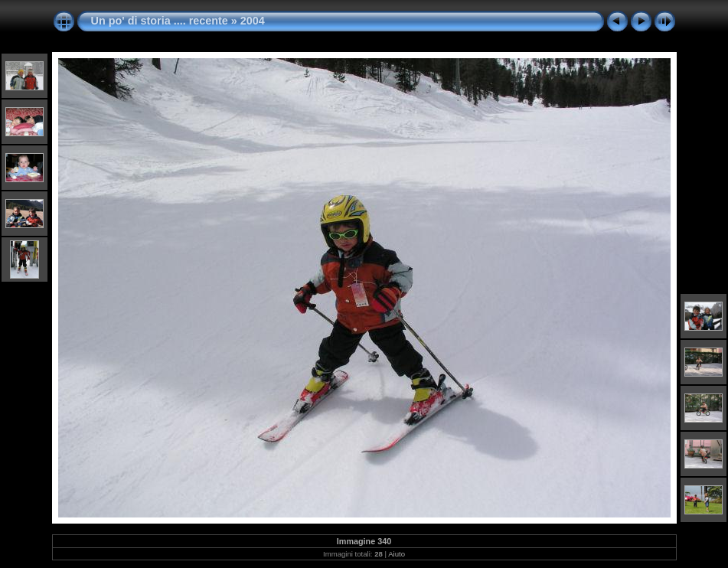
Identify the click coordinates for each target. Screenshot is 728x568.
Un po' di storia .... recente (160, 21)
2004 (253, 21)
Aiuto (397, 554)
